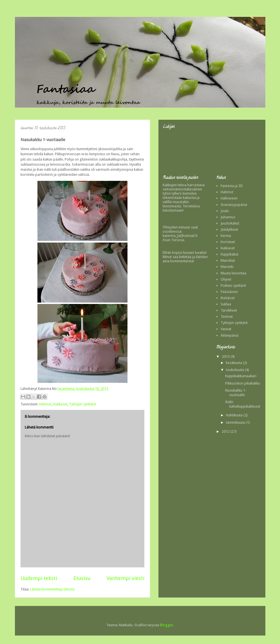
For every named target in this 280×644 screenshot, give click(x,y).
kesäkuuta (234, 363)
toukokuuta (235, 370)
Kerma (226, 236)
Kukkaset (60, 404)
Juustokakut (230, 223)
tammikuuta (236, 422)
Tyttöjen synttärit (82, 404)
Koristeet (228, 242)
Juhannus (228, 217)
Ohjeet (226, 279)
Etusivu (82, 578)
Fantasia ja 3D (232, 186)
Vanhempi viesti (126, 578)
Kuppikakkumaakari (241, 376)
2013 (226, 357)
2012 (226, 431)
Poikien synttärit (233, 286)
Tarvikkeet (229, 310)
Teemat (227, 317)
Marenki (227, 267)
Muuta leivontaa (233, 273)
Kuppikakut (229, 254)
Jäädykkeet (229, 229)
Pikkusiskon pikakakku (243, 383)
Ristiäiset (228, 298)
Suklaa (226, 304)
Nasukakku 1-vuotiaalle (236, 393)
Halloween (229, 198)
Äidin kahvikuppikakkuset (243, 404)
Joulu (225, 211)
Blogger (166, 625)
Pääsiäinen (229, 292)
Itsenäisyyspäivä (234, 205)
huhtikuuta (235, 415)
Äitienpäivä (229, 335)
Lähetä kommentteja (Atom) (52, 589)
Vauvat (226, 329)
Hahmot (45, 404)
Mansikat (228, 260)
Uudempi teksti (39, 578)
